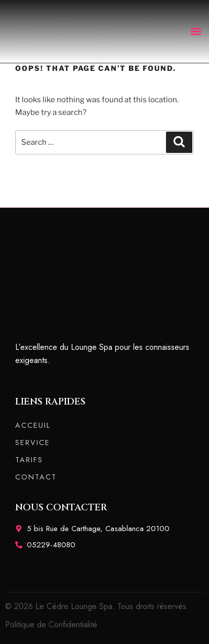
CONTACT (36, 477)
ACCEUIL (33, 425)
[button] (196, 31)
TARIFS (29, 460)
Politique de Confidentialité (51, 625)
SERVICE (33, 442)
